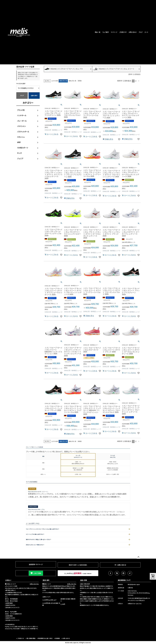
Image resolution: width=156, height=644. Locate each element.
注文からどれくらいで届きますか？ (78, 545)
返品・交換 (84, 580)
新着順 (80, 81)
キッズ (19, 153)
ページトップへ (138, 557)
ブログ (141, 32)
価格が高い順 (72, 81)
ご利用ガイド (123, 32)
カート (146, 32)
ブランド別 (21, 110)
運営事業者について (124, 580)
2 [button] (136, 81)
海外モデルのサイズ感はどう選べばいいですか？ (78, 540)
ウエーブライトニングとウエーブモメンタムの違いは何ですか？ (78, 529)
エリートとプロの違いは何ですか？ (78, 534)
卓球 (19, 142)
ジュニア (20, 158)
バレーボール (22, 121)
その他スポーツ (23, 148)
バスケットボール (23, 132)
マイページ (114, 32)
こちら (102, 597)
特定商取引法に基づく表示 (45, 638)
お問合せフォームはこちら (135, 604)
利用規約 (57, 638)
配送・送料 (46, 580)
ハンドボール (22, 115)
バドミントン (21, 126)
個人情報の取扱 (31, 638)
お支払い (8, 580)
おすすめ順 (55, 81)
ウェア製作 (106, 32)
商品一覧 (98, 32)
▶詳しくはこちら (34, 584)
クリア (22, 95)
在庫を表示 (34, 95)
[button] (139, 81)
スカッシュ (21, 137)
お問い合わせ (133, 32)
